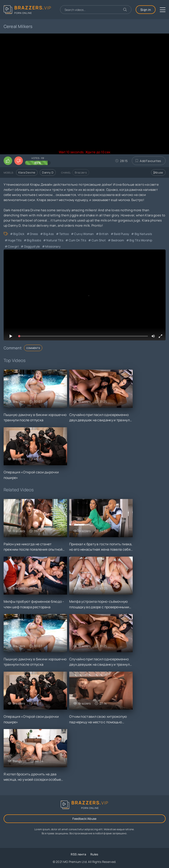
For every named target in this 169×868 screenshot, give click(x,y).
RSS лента (78, 854)
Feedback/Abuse (84, 819)
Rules (94, 854)
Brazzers (81, 172)
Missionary (53, 246)
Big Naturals (143, 234)
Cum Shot (99, 240)
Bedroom (118, 240)
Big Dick (19, 234)
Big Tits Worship (141, 240)
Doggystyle (32, 246)
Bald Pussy (121, 234)
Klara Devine (27, 172)
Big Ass (48, 234)
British (104, 234)
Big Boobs (34, 240)
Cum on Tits (77, 240)
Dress (34, 234)
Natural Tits (55, 240)
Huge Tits (15, 240)
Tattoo (64, 234)
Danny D (48, 172)
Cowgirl (13, 246)
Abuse (158, 172)
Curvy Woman (84, 234)
